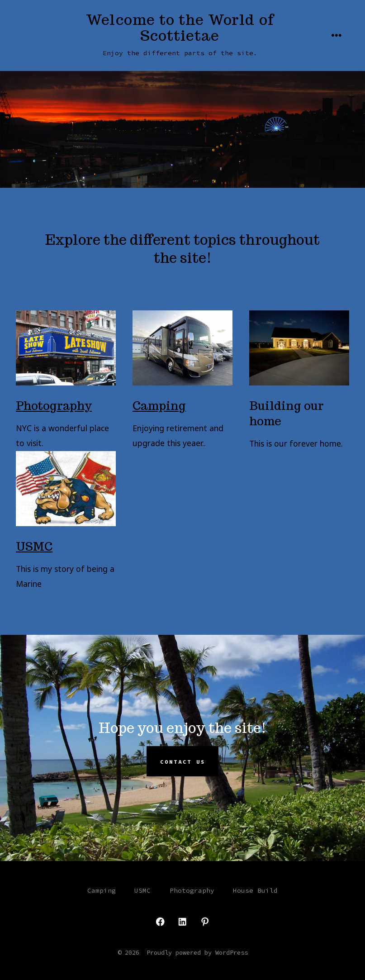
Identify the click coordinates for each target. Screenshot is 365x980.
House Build (255, 890)
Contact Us (183, 761)
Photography (54, 406)
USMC (34, 546)
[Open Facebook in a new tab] (160, 922)
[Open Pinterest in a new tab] (205, 922)
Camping (159, 406)
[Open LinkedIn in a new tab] (182, 922)
